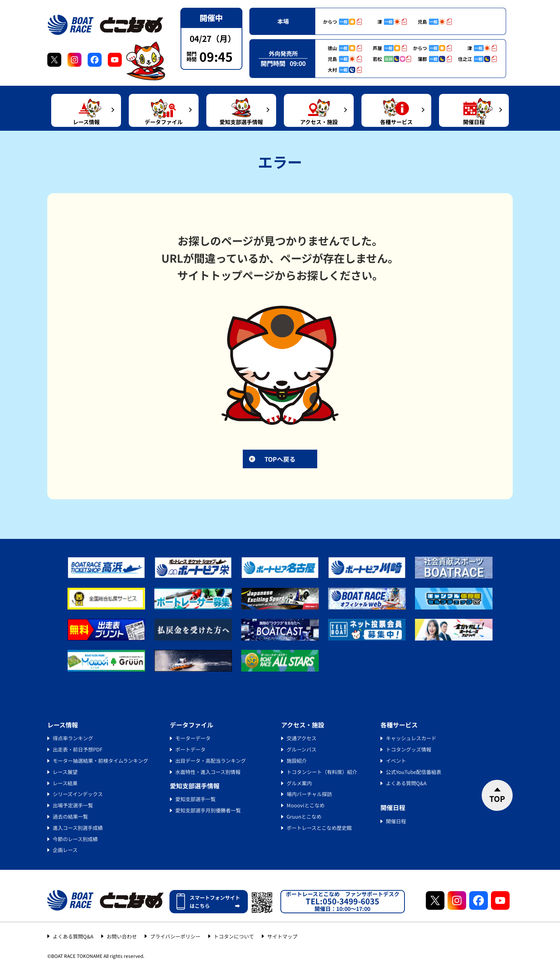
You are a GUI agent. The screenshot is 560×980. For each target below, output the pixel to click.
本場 (283, 21)
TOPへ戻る (280, 459)
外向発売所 (283, 53)
